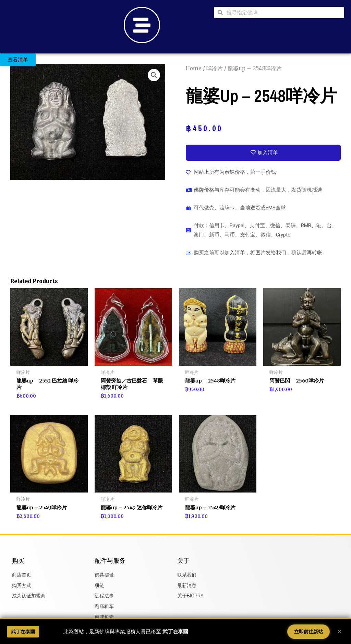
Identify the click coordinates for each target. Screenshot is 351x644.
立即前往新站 (308, 632)
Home (194, 68)
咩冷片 (215, 68)
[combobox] (283, 13)
